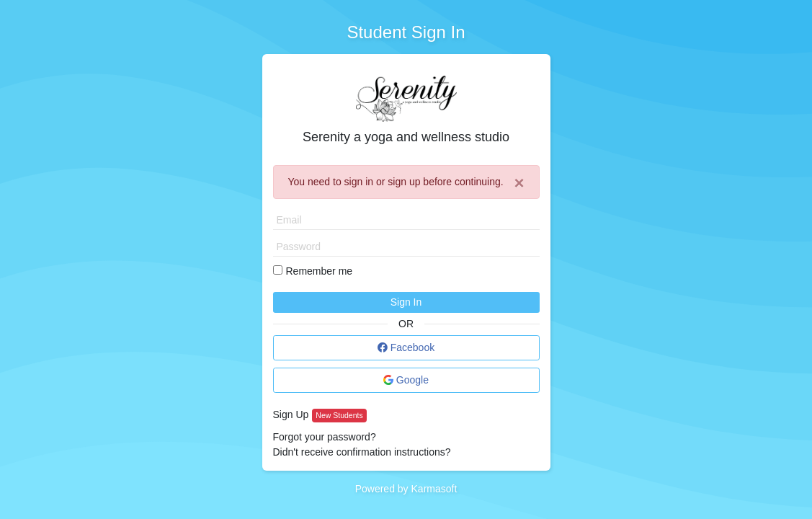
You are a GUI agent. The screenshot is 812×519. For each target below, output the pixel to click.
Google (406, 380)
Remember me (320, 271)
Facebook (406, 347)
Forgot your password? (325, 437)
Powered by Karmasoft (406, 489)
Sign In (406, 302)
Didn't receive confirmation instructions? (362, 452)
